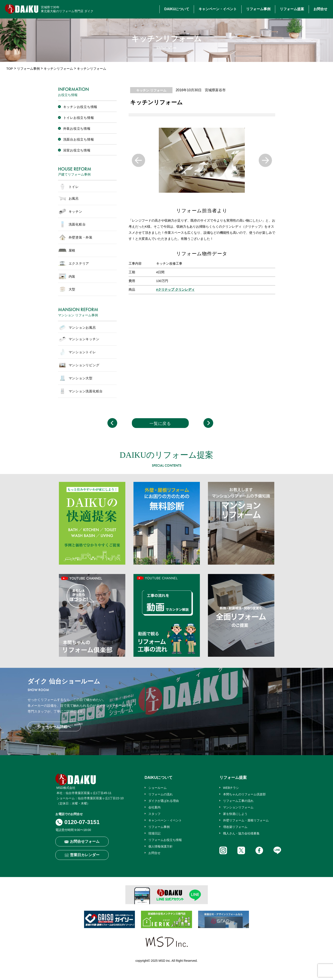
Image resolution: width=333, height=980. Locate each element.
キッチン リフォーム (151, 90)
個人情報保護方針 (161, 846)
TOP (10, 69)
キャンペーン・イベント (218, 9)
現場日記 (154, 833)
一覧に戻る (160, 424)
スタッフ (154, 814)
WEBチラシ (231, 788)
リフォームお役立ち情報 (165, 840)
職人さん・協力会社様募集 (241, 833)
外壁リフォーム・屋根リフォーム (246, 820)
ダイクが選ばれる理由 (164, 801)
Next (265, 160)
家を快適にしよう (235, 814)
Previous (138, 160)
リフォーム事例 (258, 9)
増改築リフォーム (235, 827)
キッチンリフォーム (58, 69)
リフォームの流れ (161, 794)
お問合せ (320, 9)
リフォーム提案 (292, 9)
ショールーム (157, 788)
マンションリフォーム (238, 807)
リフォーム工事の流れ (238, 801)
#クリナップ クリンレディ (176, 289)
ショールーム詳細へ (54, 727)
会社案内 (154, 807)
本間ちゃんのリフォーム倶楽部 (244, 794)
